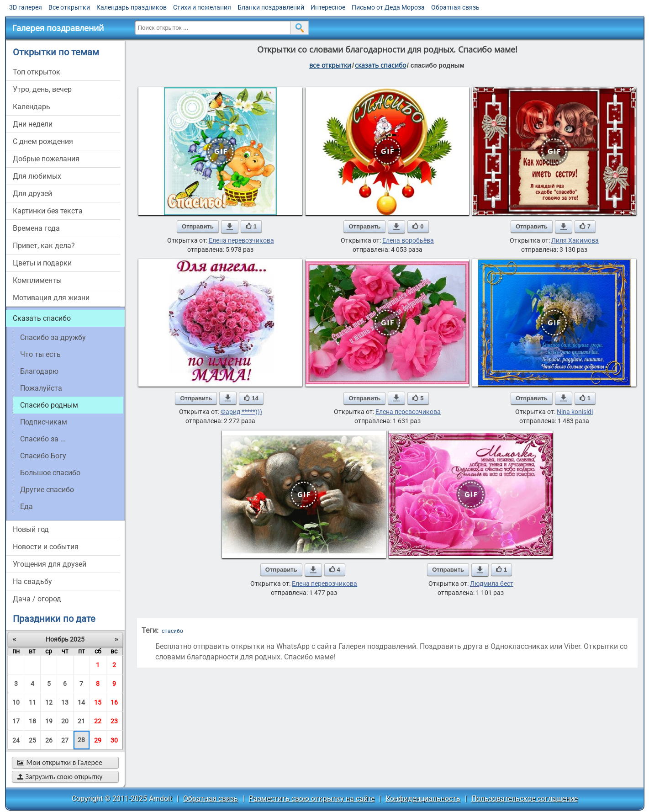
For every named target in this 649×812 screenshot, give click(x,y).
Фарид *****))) (241, 412)
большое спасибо (50, 473)
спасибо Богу (43, 456)
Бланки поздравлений (271, 7)
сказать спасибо (380, 65)
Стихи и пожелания (202, 7)
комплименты (37, 280)
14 (81, 702)
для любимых (37, 176)
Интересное (328, 7)
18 (32, 721)
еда (26, 507)
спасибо (172, 631)
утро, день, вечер (42, 89)
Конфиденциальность (423, 799)
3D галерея (26, 7)
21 (81, 721)
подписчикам (44, 422)
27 (65, 740)
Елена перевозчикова (241, 240)
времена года (36, 228)
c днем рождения (43, 141)
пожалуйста (41, 388)
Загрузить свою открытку (60, 777)
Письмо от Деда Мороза (388, 7)
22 (98, 721)
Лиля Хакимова (575, 240)
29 (98, 740)
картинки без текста (48, 211)
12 (49, 702)
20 (65, 721)
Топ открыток (37, 72)
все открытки (330, 65)
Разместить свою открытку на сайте (312, 799)
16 (114, 702)
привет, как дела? (44, 246)
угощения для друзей (50, 564)
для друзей (32, 194)
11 (32, 702)
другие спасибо (47, 490)
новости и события (46, 547)
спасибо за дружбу (53, 337)
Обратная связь (455, 7)
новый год (31, 529)
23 (114, 721)
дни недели (33, 124)
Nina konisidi (575, 412)
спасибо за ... (43, 439)
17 (16, 721)
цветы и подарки (42, 263)
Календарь (32, 107)
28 (81, 740)
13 (65, 702)
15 (98, 702)
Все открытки (69, 7)
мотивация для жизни (51, 298)
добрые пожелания (46, 159)
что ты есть (40, 354)
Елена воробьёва (408, 240)
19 (49, 721)
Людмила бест (492, 584)
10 (16, 702)
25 (32, 740)
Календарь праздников (132, 7)
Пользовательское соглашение (525, 799)
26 (49, 740)
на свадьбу (32, 581)
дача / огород (37, 599)
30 (114, 740)
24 (16, 740)
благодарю (39, 371)
